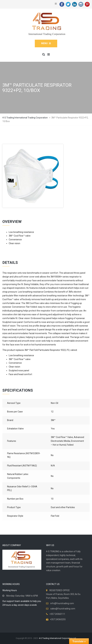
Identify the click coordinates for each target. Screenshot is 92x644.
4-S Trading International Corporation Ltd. (58, 638)
